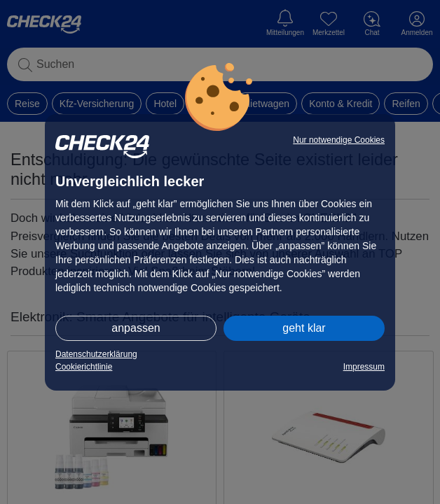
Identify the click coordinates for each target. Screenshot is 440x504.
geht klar (304, 328)
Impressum (364, 367)
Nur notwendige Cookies (339, 140)
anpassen (136, 328)
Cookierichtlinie (84, 367)
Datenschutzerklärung (96, 354)
